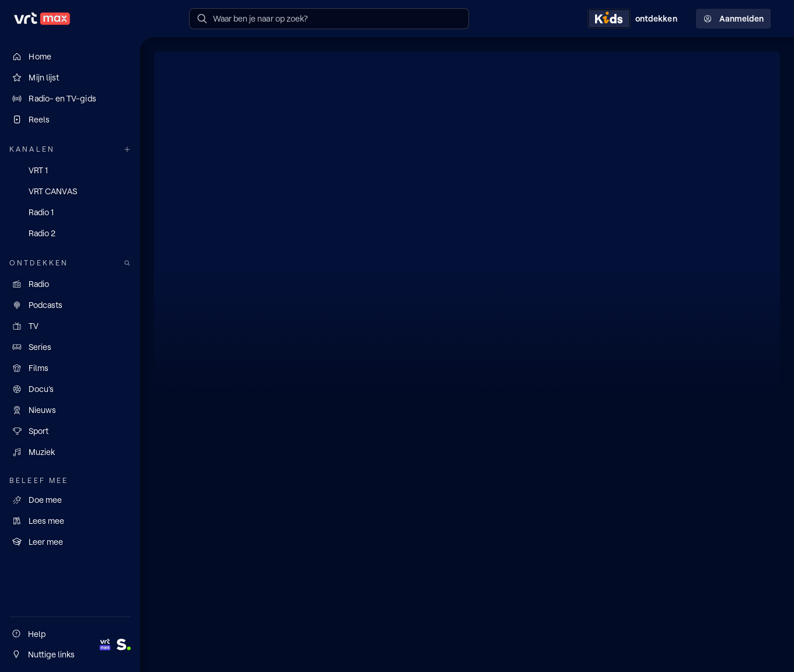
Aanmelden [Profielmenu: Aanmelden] (733, 19)
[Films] (70, 368)
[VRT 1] (70, 170)
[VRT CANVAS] (70, 191)
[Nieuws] (70, 410)
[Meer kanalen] (127, 150)
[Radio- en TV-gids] (70, 99)
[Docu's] (70, 389)
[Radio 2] (70, 233)
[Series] (70, 347)
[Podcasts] (70, 305)
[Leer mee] (70, 542)
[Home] (70, 57)
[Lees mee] (70, 521)
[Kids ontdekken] (635, 19)
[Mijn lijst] (70, 78)
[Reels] (70, 120)
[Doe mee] (70, 500)
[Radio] (70, 284)
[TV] (70, 326)
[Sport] (70, 431)
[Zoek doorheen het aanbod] (127, 263)
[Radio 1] (70, 212)
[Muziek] (70, 452)
